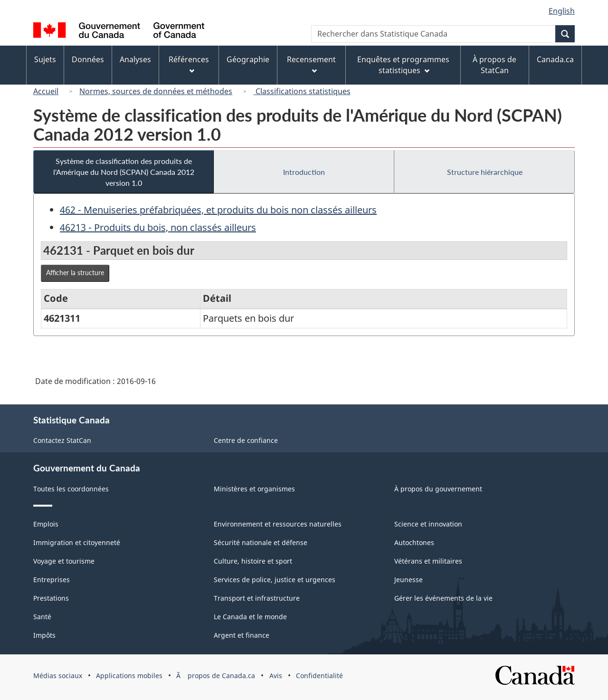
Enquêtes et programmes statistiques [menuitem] (403, 65)
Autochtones (414, 542)
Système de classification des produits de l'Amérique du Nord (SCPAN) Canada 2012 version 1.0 (124, 172)
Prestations (51, 598)
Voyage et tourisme (64, 561)
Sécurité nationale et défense (261, 542)
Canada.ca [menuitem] (555, 59)
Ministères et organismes (254, 489)
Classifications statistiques (302, 91)
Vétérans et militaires (428, 561)
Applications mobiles (129, 676)
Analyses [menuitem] (135, 59)
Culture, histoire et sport (253, 561)
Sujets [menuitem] (45, 59)
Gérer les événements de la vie (443, 598)
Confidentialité (319, 676)
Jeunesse (408, 580)
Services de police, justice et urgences (275, 580)
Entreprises (52, 580)
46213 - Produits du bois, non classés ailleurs (158, 227)
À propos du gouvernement (438, 489)
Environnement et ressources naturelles (278, 524)
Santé (42, 617)
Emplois (46, 524)
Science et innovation (428, 524)
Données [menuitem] (88, 59)
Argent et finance (242, 635)
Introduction (304, 172)
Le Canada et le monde (250, 617)
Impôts (44, 635)
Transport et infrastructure (257, 598)
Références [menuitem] (189, 64)
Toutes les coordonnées (71, 489)
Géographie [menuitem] (248, 59)
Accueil (46, 91)
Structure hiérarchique (485, 172)
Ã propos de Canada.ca (216, 676)
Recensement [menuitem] (311, 64)
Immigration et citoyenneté (77, 542)
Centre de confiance (246, 440)
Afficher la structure (75, 273)
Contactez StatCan (62, 440)
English (562, 11)
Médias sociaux (58, 676)
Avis (276, 676)
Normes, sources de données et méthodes (156, 91)
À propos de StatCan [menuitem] (494, 65)
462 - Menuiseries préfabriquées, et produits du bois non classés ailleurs (218, 210)
